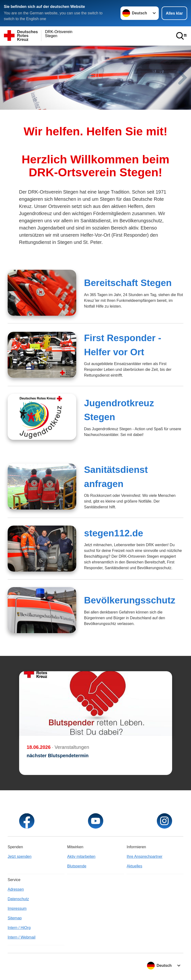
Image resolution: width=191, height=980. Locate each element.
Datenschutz (18, 899)
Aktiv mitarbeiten (81, 857)
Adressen (16, 889)
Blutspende (77, 866)
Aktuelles (134, 866)
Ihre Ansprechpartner (145, 857)
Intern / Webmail (22, 937)
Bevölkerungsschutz (130, 600)
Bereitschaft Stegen (128, 283)
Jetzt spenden (20, 857)
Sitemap (15, 918)
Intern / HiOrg (19, 928)
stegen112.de (113, 533)
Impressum (17, 908)
